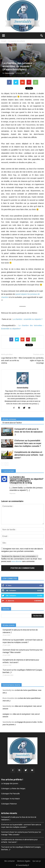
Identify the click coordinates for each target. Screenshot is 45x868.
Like (41, 585)
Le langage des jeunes (10, 783)
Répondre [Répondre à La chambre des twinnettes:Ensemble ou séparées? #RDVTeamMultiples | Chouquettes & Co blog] (12, 493)
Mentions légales (24, 861)
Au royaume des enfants (7, 434)
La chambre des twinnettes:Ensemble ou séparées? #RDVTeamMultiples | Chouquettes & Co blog (26, 480)
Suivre (40, 590)
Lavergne (6, 714)
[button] (42, 36)
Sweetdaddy (9, 73)
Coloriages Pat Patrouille (10, 794)
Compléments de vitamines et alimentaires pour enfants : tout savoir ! (29, 455)
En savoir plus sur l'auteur (12, 423)
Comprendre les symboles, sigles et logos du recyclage (33, 360)
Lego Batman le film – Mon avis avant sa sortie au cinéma (12, 360)
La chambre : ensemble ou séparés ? (28, 319)
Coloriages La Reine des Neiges (13, 789)
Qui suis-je (37, 861)
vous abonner (17, 561)
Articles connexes (9, 419)
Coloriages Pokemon (9, 804)
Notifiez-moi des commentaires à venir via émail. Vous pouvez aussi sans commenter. (21, 559)
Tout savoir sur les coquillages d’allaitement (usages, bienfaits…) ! (22, 671)
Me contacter (10, 861)
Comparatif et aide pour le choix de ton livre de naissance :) (28, 432)
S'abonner (38, 601)
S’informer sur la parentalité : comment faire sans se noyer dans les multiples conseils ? (28, 443)
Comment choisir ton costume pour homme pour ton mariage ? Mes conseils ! (23, 651)
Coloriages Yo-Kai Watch (10, 799)
